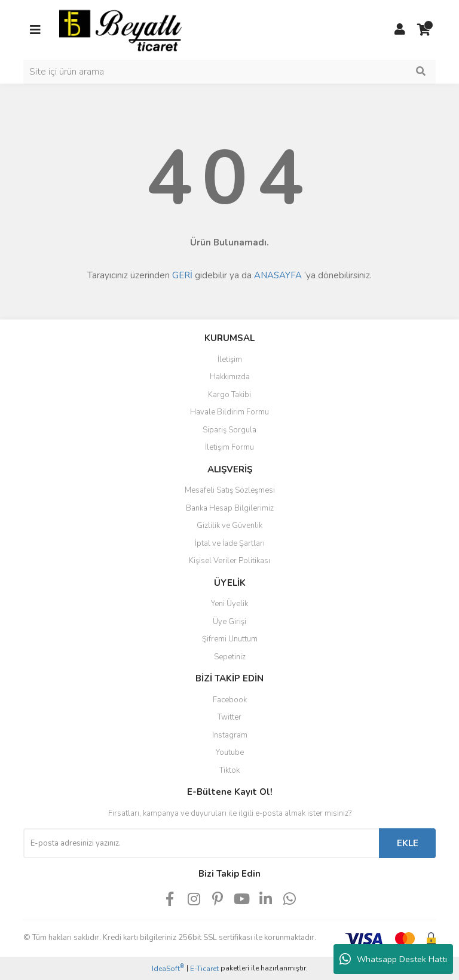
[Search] (229, 72)
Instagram (230, 735)
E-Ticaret (204, 969)
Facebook (230, 700)
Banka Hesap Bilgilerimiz (230, 508)
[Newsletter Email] (201, 843)
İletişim (230, 360)
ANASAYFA (278, 275)
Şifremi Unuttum (230, 639)
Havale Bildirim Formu (229, 412)
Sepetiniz (230, 657)
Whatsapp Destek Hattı (393, 959)
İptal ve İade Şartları (230, 543)
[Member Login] (400, 30)
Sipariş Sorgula (229, 430)
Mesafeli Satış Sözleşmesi (230, 490)
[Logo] (120, 29)
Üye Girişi (229, 622)
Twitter (229, 717)
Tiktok (229, 770)
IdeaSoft (168, 968)
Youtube (230, 752)
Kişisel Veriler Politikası (229, 561)
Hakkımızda (230, 377)
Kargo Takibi (229, 395)
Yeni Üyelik (229, 604)
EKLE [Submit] (408, 843)
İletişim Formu (229, 447)
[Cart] (424, 30)
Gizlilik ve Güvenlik (229, 526)
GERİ (182, 275)
